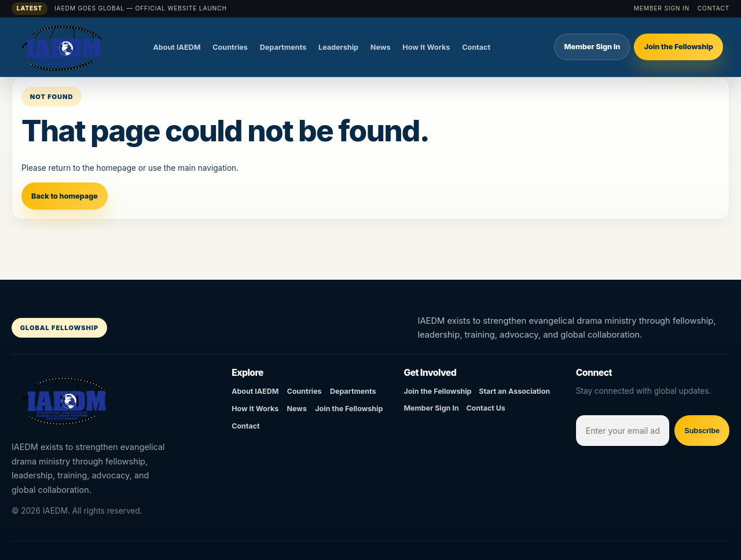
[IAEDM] (78, 47)
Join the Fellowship (678, 47)
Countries (230, 47)
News (381, 47)
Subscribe (702, 431)
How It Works (426, 47)
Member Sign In (662, 8)
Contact (714, 8)
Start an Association (514, 391)
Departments (283, 47)
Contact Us (485, 408)
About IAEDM (177, 47)
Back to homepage (65, 196)
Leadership (338, 47)
